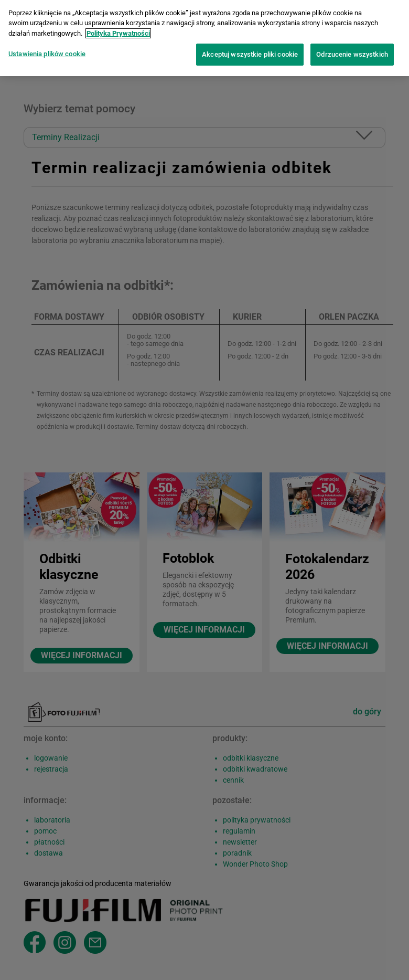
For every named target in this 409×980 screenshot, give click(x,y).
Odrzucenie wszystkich (352, 50)
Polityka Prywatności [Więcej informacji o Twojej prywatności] (118, 29)
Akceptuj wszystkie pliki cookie (250, 50)
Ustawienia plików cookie (47, 49)
